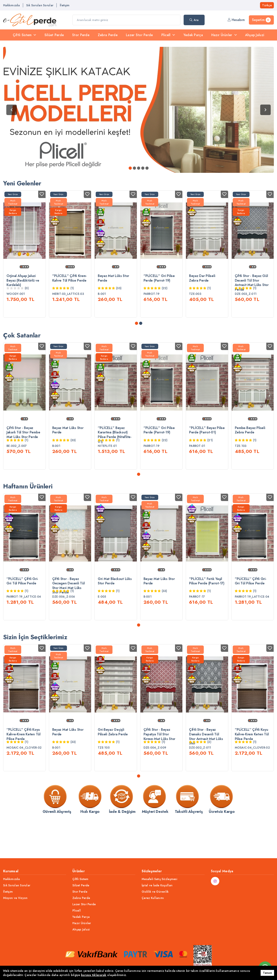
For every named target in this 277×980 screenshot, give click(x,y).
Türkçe (267, 5)
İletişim (65, 5)
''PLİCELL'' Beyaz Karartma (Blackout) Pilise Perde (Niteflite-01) (115, 442)
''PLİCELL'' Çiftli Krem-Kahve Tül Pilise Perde (70, 278)
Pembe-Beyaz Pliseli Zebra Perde (250, 437)
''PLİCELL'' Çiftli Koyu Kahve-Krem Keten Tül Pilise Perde (24, 756)
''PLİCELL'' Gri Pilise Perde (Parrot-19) (159, 278)
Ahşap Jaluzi (255, 35)
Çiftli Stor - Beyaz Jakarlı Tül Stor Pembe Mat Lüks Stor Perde (23, 440)
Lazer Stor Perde (139, 35)
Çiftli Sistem (24, 35)
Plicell (168, 35)
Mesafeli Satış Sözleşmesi (159, 879)
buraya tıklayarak (94, 975)
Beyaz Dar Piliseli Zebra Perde (202, 278)
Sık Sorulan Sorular (40, 5)
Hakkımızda (11, 5)
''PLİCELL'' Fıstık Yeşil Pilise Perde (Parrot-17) (207, 596)
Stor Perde (81, 35)
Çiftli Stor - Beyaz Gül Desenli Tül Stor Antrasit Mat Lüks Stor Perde (252, 283)
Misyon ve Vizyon (15, 898)
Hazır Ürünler (224, 35)
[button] (137, 330)
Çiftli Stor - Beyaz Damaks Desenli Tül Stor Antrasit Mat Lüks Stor (206, 758)
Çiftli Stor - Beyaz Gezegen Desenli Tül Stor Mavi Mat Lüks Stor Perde (69, 600)
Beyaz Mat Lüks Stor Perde (113, 278)
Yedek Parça (193, 35)
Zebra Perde (108, 35)
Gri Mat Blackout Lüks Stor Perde (115, 596)
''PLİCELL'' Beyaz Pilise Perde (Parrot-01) (207, 437)
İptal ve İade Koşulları (157, 885)
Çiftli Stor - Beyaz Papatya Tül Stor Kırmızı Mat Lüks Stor (159, 756)
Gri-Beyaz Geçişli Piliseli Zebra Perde (113, 754)
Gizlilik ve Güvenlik (155, 892)
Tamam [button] (267, 973)
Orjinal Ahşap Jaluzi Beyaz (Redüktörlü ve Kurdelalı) (23, 280)
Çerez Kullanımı (153, 898)
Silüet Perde (54, 35)
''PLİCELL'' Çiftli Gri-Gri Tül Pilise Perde (22, 596)
